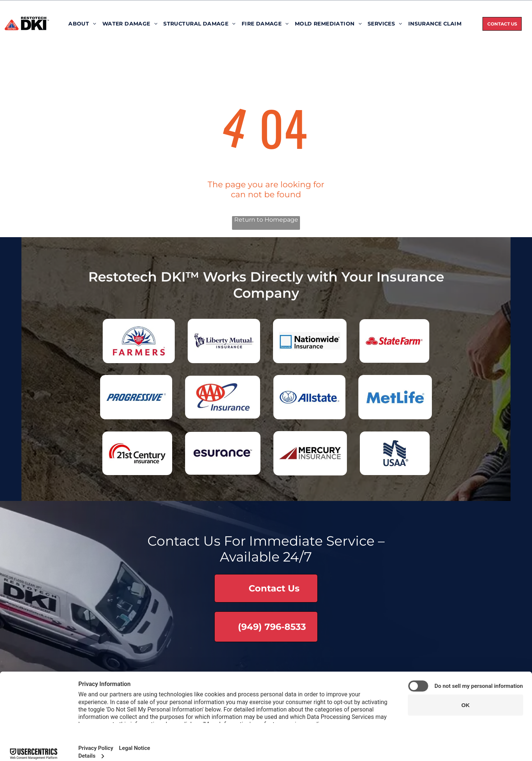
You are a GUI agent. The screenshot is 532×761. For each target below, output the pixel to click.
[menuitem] (82, 24)
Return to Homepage (266, 220)
